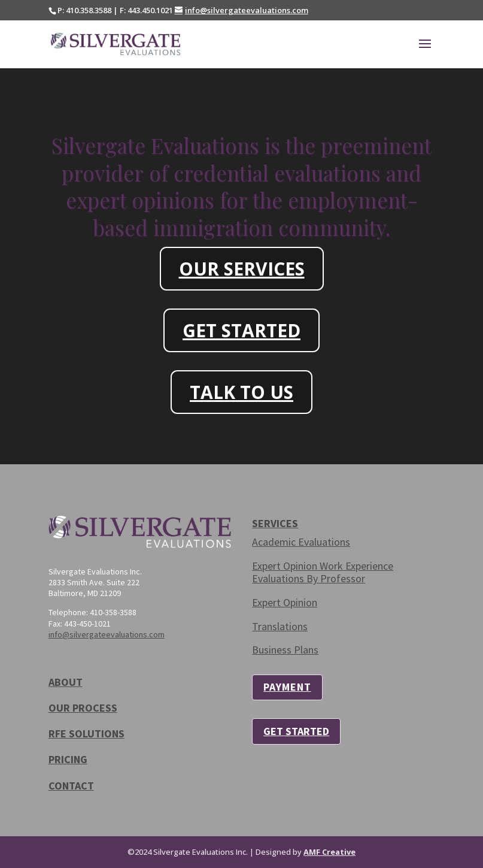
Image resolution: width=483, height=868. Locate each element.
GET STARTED (242, 330)
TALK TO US (242, 392)
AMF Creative (329, 852)
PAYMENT (287, 687)
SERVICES (275, 523)
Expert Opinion (285, 602)
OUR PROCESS (83, 708)
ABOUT (66, 682)
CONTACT (71, 786)
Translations (280, 626)
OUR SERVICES (242, 269)
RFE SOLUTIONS (86, 734)
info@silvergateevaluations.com (107, 634)
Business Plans (285, 650)
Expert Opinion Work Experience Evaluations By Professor (323, 572)
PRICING (68, 759)
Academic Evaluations (301, 542)
